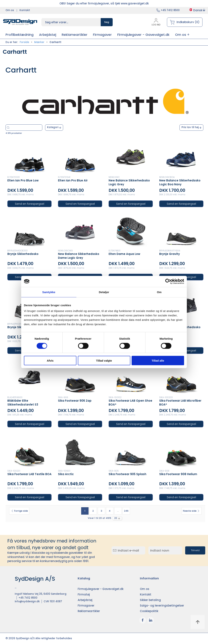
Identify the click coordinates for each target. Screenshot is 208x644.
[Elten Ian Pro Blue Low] (29, 157)
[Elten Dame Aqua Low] (131, 230)
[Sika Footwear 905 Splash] (131, 450)
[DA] (20, 22)
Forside (24, 42)
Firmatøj (84, 594)
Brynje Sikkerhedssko (23, 254)
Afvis (50, 361)
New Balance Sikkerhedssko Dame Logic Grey (79, 256)
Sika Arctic (66, 474)
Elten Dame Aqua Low (124, 254)
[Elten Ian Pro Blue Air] (80, 157)
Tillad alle (158, 361)
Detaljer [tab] (104, 292)
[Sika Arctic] (80, 450)
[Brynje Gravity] (181, 230)
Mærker (39, 42)
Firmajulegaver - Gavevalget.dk (101, 589)
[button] (182, 35)
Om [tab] (159, 292)
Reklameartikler (89, 611)
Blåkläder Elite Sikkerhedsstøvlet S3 (23, 403)
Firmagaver (86, 606)
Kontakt (25, 10)
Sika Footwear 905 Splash (127, 474)
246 (126, 511)
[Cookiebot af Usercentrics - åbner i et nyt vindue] (168, 281)
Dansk (197, 10)
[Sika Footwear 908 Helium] (181, 450)
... (118, 511)
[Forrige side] (19, 511)
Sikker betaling (150, 600)
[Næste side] (192, 511)
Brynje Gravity (170, 254)
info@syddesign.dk (27, 601)
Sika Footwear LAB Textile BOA (29, 474)
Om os (10, 10)
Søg (107, 22)
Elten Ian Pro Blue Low (23, 180)
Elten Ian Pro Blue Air (73, 180)
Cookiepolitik (149, 611)
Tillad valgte (104, 361)
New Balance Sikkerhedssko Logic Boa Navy (180, 182)
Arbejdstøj (85, 600)
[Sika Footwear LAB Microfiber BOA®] (181, 377)
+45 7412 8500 (170, 10)
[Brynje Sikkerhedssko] (29, 230)
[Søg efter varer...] (35, 128)
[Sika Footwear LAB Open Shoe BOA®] (131, 377)
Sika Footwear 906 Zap (75, 401)
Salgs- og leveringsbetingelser (162, 606)
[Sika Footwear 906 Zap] (80, 377)
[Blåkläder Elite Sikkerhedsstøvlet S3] (29, 377)
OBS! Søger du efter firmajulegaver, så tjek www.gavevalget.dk (104, 3)
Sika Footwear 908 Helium (178, 474)
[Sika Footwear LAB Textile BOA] (29, 450)
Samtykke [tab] (49, 292)
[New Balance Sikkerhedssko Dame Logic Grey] (80, 230)
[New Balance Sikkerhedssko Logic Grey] (131, 157)
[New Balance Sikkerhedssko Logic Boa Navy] (181, 157)
